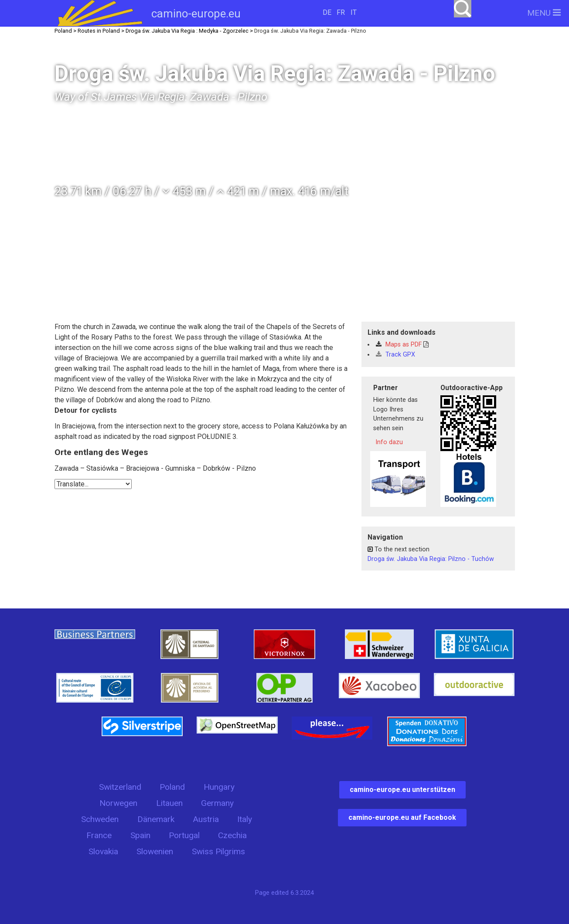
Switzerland (120, 787)
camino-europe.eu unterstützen (402, 790)
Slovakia (103, 851)
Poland (172, 787)
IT (354, 12)
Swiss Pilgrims (218, 851)
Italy (245, 819)
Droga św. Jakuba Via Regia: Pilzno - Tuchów (431, 559)
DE (327, 12)
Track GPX (395, 355)
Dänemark (156, 819)
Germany (217, 803)
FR (341, 12)
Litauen (169, 803)
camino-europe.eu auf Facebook (402, 817)
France (99, 835)
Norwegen (118, 803)
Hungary (219, 787)
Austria (206, 819)
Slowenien (155, 851)
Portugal (184, 835)
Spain (140, 835)
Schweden (100, 819)
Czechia (232, 835)
